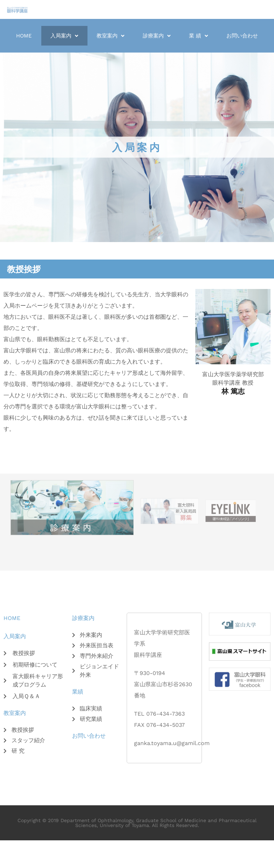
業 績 (198, 36)
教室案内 (110, 36)
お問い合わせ (242, 36)
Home (24, 36)
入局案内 (64, 36)
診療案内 (157, 36)
